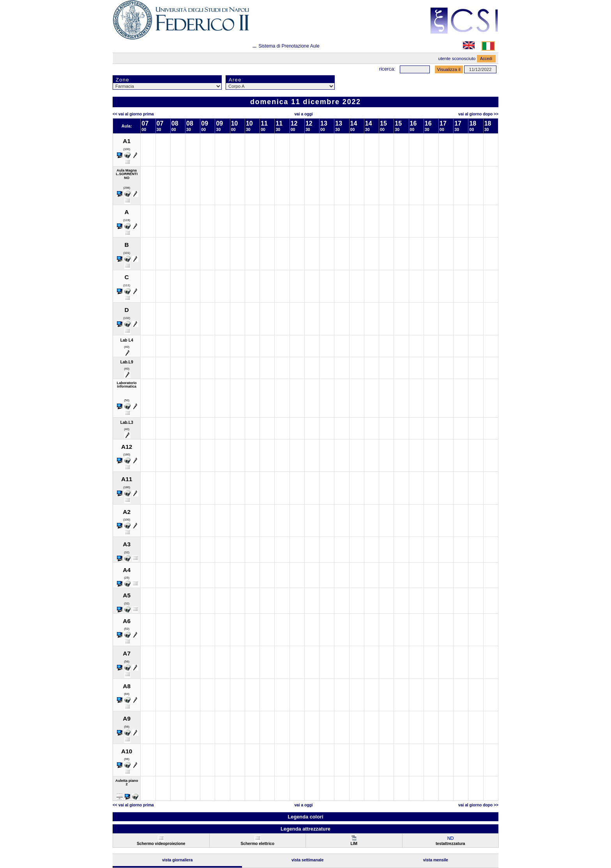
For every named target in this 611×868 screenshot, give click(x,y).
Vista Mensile (436, 860)
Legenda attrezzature (305, 829)
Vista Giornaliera (177, 860)
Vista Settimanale (308, 860)
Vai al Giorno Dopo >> (478, 114)
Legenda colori (305, 817)
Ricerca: (387, 69)
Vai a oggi (303, 114)
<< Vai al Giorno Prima (133, 114)
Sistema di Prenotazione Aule (289, 46)
